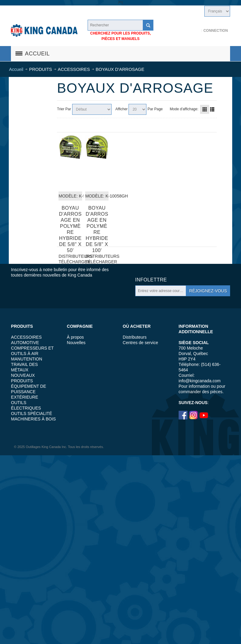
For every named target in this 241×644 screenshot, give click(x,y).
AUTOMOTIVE (25, 343)
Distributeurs (135, 337)
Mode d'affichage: (184, 109)
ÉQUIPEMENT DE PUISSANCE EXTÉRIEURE (28, 392)
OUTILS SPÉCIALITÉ (31, 413)
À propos (75, 337)
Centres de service (141, 343)
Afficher (122, 109)
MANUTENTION (27, 359)
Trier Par (64, 109)
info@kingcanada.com (200, 381)
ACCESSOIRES (26, 337)
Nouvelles (76, 343)
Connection (216, 31)
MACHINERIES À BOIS (33, 419)
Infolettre (151, 280)
